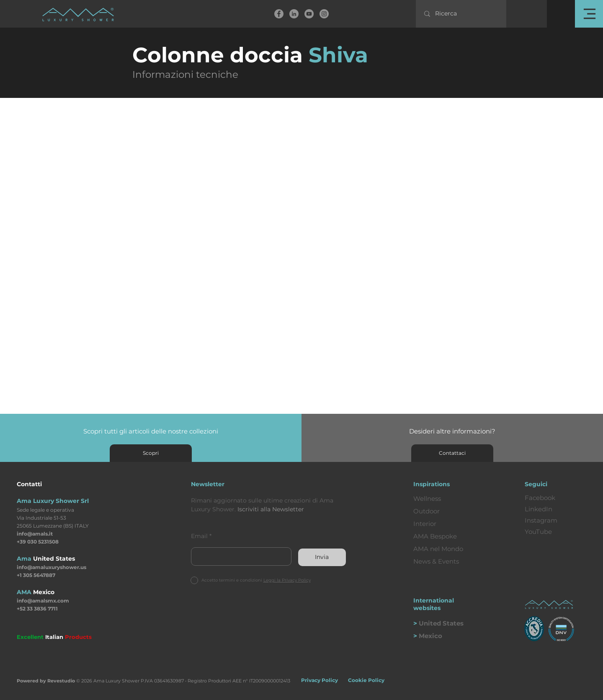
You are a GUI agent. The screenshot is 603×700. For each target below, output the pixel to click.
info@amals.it (35, 534)
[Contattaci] (452, 453)
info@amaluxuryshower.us (52, 567)
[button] (589, 14)
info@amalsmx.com (43, 601)
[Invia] (322, 557)
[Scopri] (151, 453)
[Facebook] (279, 14)
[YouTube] (309, 14)
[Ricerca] (462, 14)
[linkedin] (294, 14)
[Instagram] (324, 14)
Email (199, 536)
